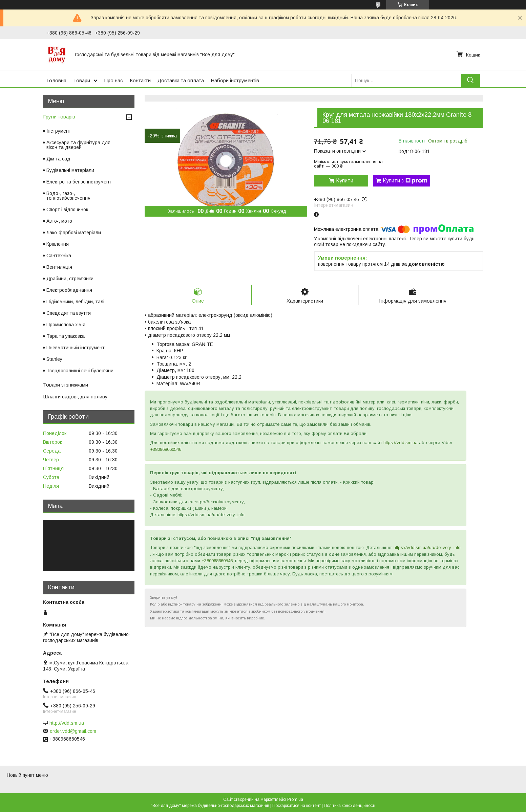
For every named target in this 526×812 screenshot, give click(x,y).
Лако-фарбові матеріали (74, 233)
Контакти (140, 80)
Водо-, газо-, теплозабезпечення (68, 196)
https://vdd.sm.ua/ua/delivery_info (427, 547)
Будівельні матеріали (70, 170)
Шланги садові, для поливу (75, 397)
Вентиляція (59, 267)
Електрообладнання (69, 290)
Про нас (114, 80)
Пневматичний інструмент (76, 348)
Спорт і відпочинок (67, 210)
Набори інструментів (235, 80)
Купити (345, 181)
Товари (82, 80)
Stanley (54, 359)
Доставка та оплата (181, 80)
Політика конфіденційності (350, 806)
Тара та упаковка (66, 336)
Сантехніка (59, 256)
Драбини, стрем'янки (70, 279)
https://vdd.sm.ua (401, 443)
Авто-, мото (59, 221)
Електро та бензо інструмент (79, 182)
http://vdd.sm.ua (67, 723)
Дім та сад (58, 159)
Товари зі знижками (66, 385)
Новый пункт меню (27, 775)
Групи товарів (59, 117)
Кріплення (58, 244)
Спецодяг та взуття (69, 313)
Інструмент (59, 131)
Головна (56, 80)
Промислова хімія (66, 325)
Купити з (405, 181)
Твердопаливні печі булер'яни (80, 371)
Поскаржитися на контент (297, 806)
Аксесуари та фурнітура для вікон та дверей (78, 145)
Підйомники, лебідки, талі (75, 302)
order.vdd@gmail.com (73, 731)
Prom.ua (295, 799)
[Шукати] (471, 80)
